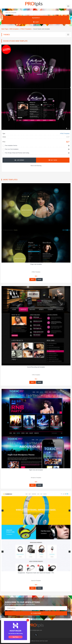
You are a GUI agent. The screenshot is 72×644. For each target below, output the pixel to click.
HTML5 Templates (26, 29)
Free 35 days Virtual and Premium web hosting (17, 153)
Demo (39, 279)
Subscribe (36, 613)
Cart (36, 22)
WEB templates (14, 29)
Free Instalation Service (11, 146)
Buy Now (53, 160)
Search (36, 18)
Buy (33, 279)
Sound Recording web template (36, 367)
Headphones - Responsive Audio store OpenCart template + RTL (36, 573)
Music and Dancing (36, 166)
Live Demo (19, 160)
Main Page (5, 29)
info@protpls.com (36, 630)
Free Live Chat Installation (12, 149)
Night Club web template (36, 470)
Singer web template (36, 264)
